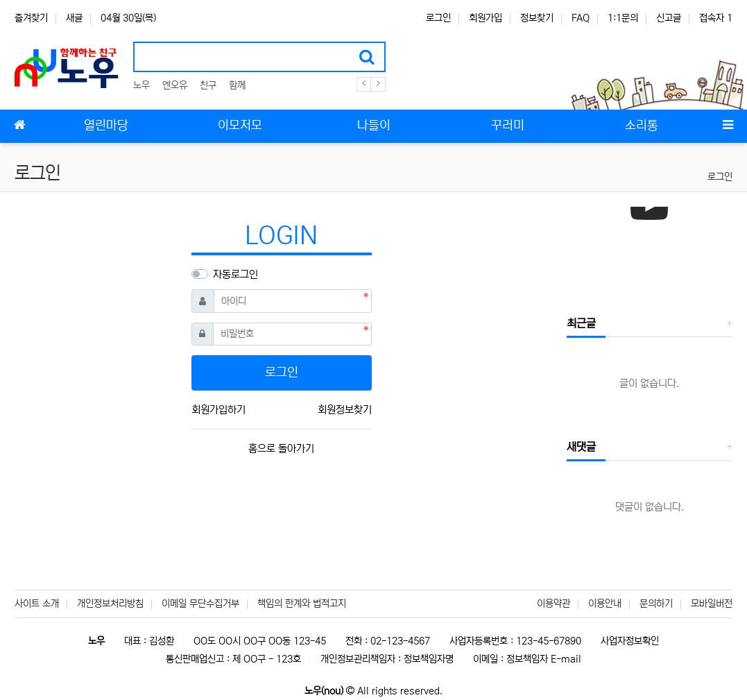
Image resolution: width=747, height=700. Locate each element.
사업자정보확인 (630, 641)
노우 (141, 85)
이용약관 (553, 604)
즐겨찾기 (31, 18)
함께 (237, 85)
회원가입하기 (218, 410)
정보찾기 (537, 18)
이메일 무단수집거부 (200, 604)
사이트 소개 (37, 604)
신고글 (669, 18)
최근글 (581, 323)
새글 (74, 18)
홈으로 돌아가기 (281, 449)
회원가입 (486, 18)
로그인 (438, 18)
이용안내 (605, 604)
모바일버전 (712, 604)
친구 (208, 85)
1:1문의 (623, 18)
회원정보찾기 (345, 410)
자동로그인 (235, 274)
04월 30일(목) (128, 18)
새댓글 (581, 447)
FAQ (581, 18)
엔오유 (175, 85)
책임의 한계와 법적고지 (302, 604)
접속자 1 (716, 18)
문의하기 (656, 604)
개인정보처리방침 (110, 604)
